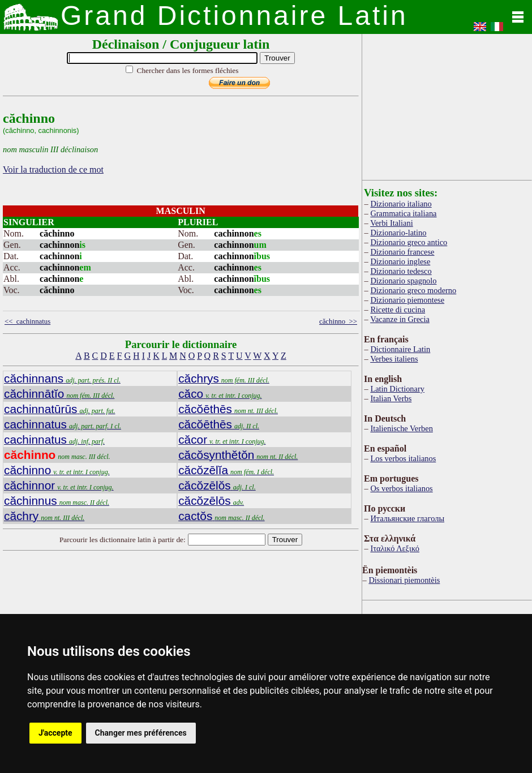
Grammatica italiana (403, 213)
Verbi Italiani (392, 223)
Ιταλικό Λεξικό (395, 548)
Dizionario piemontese (407, 300)
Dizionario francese (402, 252)
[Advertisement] (447, 105)
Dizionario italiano (401, 204)
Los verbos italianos (403, 458)
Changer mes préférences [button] (141, 733)
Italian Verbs (391, 398)
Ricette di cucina (398, 310)
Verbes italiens (394, 359)
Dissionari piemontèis (404, 580)
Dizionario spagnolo (403, 281)
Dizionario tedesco (401, 271)
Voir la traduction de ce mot (53, 169)
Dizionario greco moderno (413, 290)
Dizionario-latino (398, 233)
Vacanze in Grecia (400, 319)
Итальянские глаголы (407, 518)
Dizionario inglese (400, 261)
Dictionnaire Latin (400, 349)
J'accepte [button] (55, 733)
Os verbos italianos (401, 488)
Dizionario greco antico (409, 242)
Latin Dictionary (397, 389)
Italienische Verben (401, 428)
